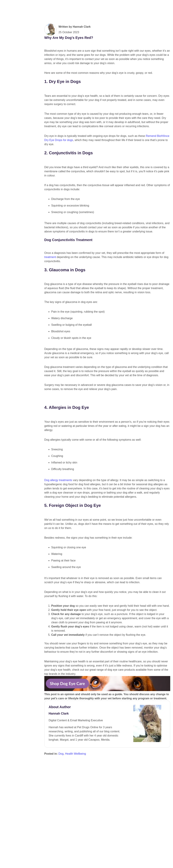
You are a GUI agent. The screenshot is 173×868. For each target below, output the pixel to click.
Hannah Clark (82, 54)
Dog (61, 862)
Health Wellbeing (76, 862)
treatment (50, 284)
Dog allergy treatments (58, 588)
